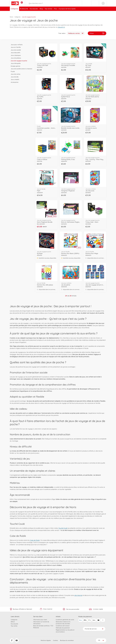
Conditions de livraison (63, 626)
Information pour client (40, 620)
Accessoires (14, 82)
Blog (41, 12)
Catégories (14, 12)
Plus (55, 12)
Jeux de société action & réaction (21, 69)
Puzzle (12, 71)
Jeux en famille (15, 47)
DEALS (24, 12)
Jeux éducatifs (15, 53)
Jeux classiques (15, 55)
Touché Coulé (63, 528)
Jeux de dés (14, 77)
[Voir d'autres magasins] (22, 4)
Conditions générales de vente (65, 620)
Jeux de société (15, 50)
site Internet (78, 595)
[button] (95, 5)
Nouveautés (34, 12)
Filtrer (97, 33)
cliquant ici (61, 27)
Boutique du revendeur (67, 640)
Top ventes (48, 12)
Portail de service (94, 629)
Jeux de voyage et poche (18, 61)
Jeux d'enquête (15, 63)
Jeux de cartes (15, 74)
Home (11, 17)
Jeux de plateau (15, 58)
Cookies (55, 640)
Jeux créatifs (15, 79)
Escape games (15, 66)
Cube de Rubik (35, 540)
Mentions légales (46, 640)
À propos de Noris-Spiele (67, 12)
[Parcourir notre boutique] (54, 5)
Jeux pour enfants (16, 45)
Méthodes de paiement (63, 628)
